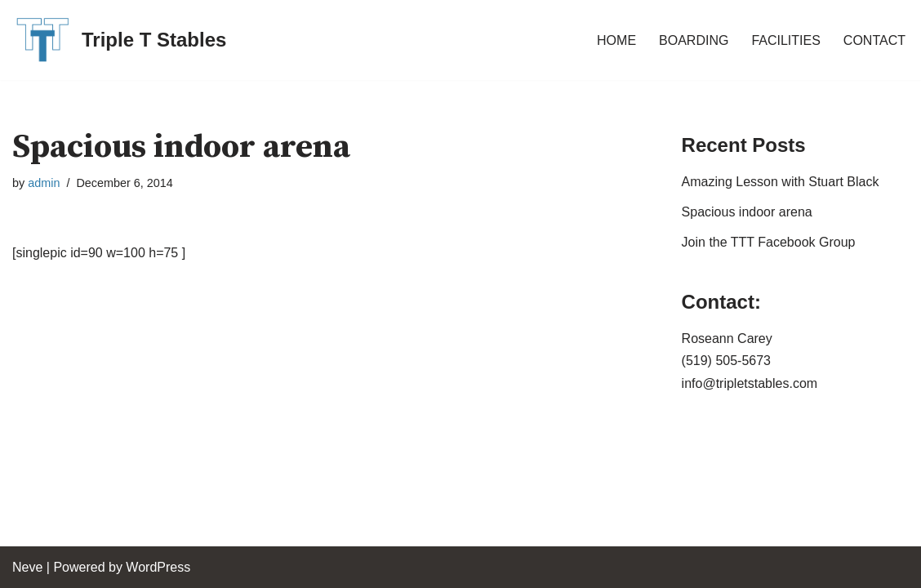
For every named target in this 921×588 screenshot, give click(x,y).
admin (44, 183)
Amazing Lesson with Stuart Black (781, 182)
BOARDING (694, 40)
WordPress (158, 567)
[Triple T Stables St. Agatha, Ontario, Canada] (119, 40)
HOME (616, 40)
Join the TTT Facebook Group (769, 242)
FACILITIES (785, 40)
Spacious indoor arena (747, 212)
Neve (27, 567)
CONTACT (874, 40)
